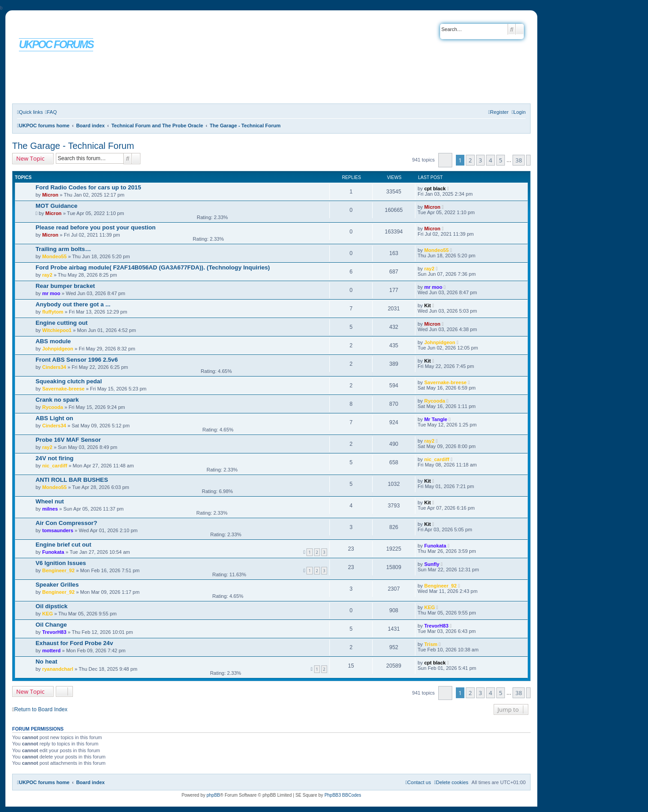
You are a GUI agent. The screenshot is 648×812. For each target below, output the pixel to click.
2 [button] (470, 160)
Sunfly (432, 564)
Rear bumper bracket (65, 286)
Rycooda (53, 407)
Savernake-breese (63, 389)
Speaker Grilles (57, 585)
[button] (445, 160)
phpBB (213, 795)
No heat (46, 662)
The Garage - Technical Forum (73, 146)
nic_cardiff (55, 466)
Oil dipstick (52, 606)
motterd (52, 650)
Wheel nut (50, 501)
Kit (428, 305)
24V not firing (54, 458)
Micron (50, 195)
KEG (48, 614)
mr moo (51, 293)
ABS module (53, 341)
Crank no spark (57, 400)
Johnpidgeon (58, 349)
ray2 (47, 275)
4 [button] (490, 160)
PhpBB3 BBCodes (343, 795)
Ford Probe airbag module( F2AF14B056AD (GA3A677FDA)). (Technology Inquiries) (153, 267)
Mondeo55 (54, 256)
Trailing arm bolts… (63, 249)
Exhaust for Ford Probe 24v (74, 643)
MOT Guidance (56, 206)
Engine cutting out (62, 323)
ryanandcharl (58, 669)
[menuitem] (51, 112)
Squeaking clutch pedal (69, 381)
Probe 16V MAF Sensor (68, 440)
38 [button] (519, 160)
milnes (50, 509)
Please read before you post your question (96, 227)
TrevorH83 (54, 632)
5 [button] (501, 160)
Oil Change (51, 625)
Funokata (53, 552)
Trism (431, 644)
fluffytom (53, 312)
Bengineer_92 (58, 570)
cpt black (435, 188)
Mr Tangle (436, 419)
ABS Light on (54, 418)
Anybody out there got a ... (73, 304)
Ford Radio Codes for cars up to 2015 (88, 187)
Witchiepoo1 (57, 330)
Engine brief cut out (63, 545)
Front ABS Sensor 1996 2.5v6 (77, 360)
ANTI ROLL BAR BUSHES (72, 480)
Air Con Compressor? (66, 523)
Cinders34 (54, 367)
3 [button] (480, 160)
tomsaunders (58, 530)
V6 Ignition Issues (61, 563)
